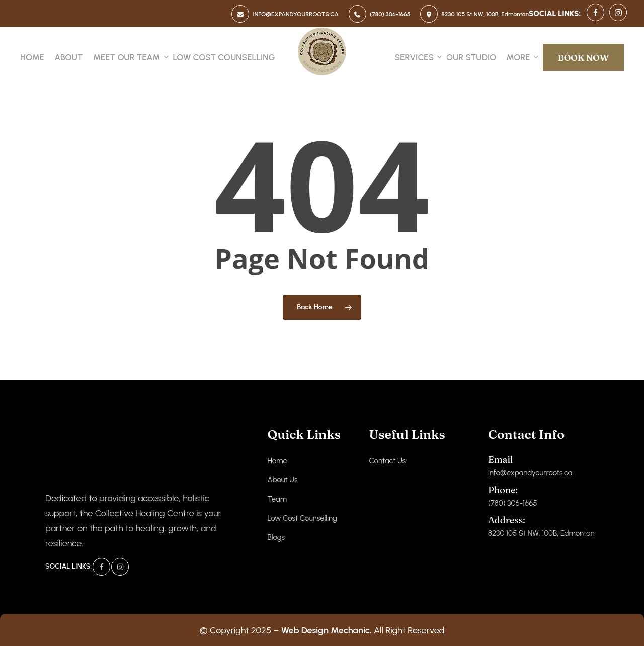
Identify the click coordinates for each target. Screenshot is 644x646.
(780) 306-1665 (513, 496)
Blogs (276, 537)
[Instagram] (120, 567)
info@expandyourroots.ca (530, 466)
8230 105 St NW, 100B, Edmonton (541, 526)
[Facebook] (101, 567)
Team (277, 499)
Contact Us (388, 461)
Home (277, 461)
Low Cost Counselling (302, 518)
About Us (282, 480)
